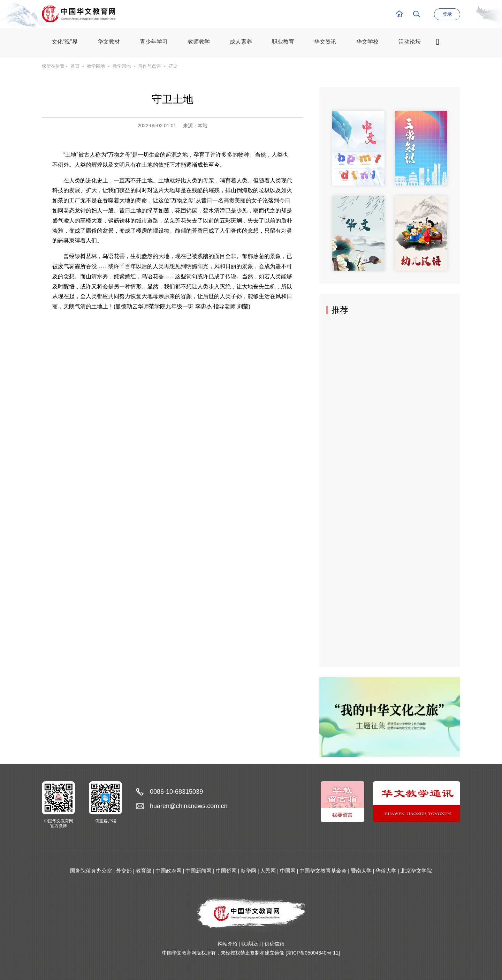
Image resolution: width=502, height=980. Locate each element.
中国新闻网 (199, 871)
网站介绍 (228, 944)
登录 (447, 14)
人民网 (268, 871)
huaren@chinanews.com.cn (189, 806)
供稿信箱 (274, 944)
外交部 (124, 871)
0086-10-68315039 (176, 792)
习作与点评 (149, 66)
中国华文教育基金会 (323, 871)
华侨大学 (386, 871)
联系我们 (251, 944)
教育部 (143, 871)
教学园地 (96, 66)
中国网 (288, 871)
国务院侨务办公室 (91, 871)
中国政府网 (169, 871)
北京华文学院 (416, 871)
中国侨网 (226, 871)
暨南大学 (361, 871)
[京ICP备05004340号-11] (313, 953)
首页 (75, 66)
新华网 (248, 871)
